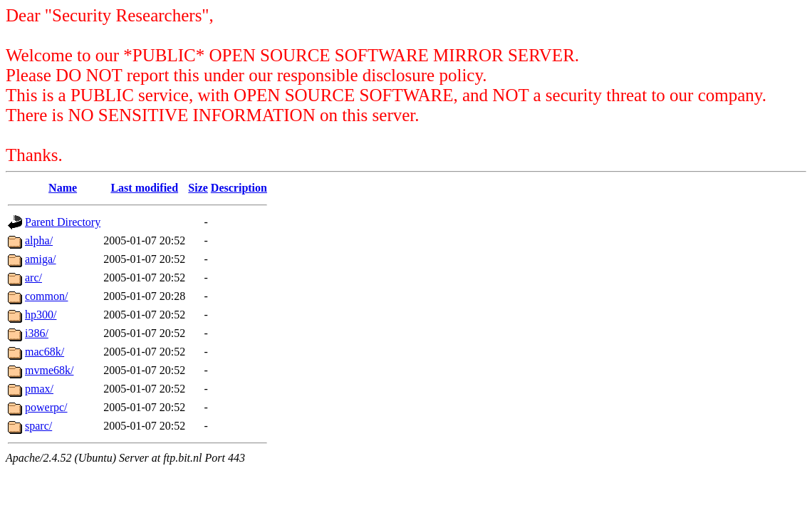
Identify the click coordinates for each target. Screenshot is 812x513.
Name (63, 188)
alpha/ (39, 240)
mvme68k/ (49, 370)
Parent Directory (63, 222)
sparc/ (38, 426)
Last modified (144, 188)
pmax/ (39, 389)
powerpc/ (46, 407)
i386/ (37, 333)
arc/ (33, 278)
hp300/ (41, 315)
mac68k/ (45, 352)
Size (198, 188)
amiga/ (41, 259)
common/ (46, 296)
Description (239, 188)
